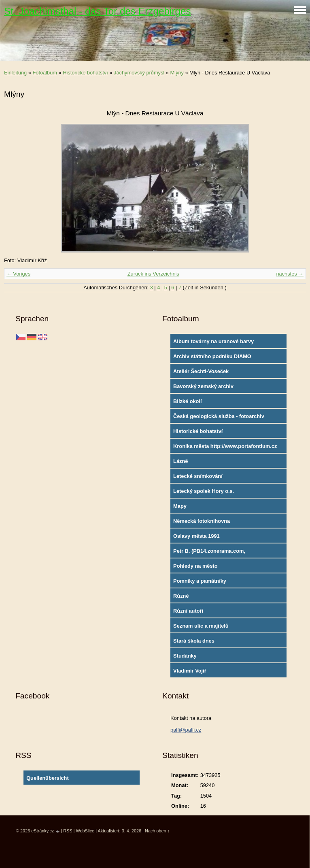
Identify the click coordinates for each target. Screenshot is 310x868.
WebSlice (85, 831)
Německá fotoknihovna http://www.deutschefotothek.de (212, 523)
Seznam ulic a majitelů (201, 626)
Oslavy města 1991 (196, 536)
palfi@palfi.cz (186, 730)
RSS (68, 831)
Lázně (180, 461)
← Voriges (18, 274)
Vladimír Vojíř (190, 671)
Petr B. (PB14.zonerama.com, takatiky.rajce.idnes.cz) (209, 553)
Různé (181, 596)
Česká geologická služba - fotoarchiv (219, 416)
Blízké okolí (187, 401)
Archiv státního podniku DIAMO (212, 356)
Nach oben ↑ (157, 831)
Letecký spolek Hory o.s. (204, 491)
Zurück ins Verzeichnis (153, 274)
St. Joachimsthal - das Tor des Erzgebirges (98, 11)
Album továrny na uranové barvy (213, 341)
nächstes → (290, 274)
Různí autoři (188, 611)
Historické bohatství (85, 73)
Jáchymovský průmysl (139, 73)
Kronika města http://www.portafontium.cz (225, 446)
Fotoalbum (45, 73)
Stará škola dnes (194, 641)
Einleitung (15, 73)
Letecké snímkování (198, 476)
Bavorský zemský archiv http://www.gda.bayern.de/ (205, 388)
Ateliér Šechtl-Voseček (201, 371)
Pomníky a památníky (200, 581)
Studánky (185, 656)
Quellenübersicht (48, 778)
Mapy (180, 506)
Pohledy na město (195, 566)
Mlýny (177, 73)
